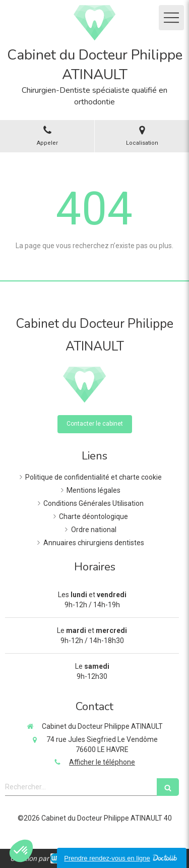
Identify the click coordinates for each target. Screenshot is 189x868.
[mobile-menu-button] (171, 18)
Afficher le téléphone (102, 762)
